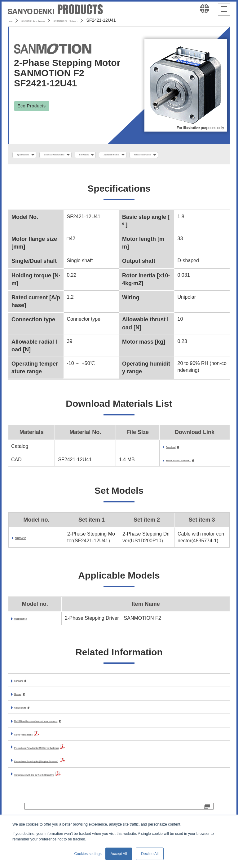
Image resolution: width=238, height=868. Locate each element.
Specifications (34, 155)
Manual (23, 712)
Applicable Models (193, 155)
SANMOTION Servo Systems (57, 20)
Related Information (39, 168)
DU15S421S (29, 554)
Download (152, 462)
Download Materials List (91, 155)
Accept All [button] (119, 854)
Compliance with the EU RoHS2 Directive (62, 793)
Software (25, 697)
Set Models (145, 155)
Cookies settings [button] (88, 854)
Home (13, 20)
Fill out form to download (171, 476)
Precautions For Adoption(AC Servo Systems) (68, 766)
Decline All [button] (150, 854)
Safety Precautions (37, 753)
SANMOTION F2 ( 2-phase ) (123, 20)
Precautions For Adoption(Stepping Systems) (68, 780)
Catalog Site (29, 725)
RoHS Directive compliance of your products (67, 740)
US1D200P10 (29, 635)
